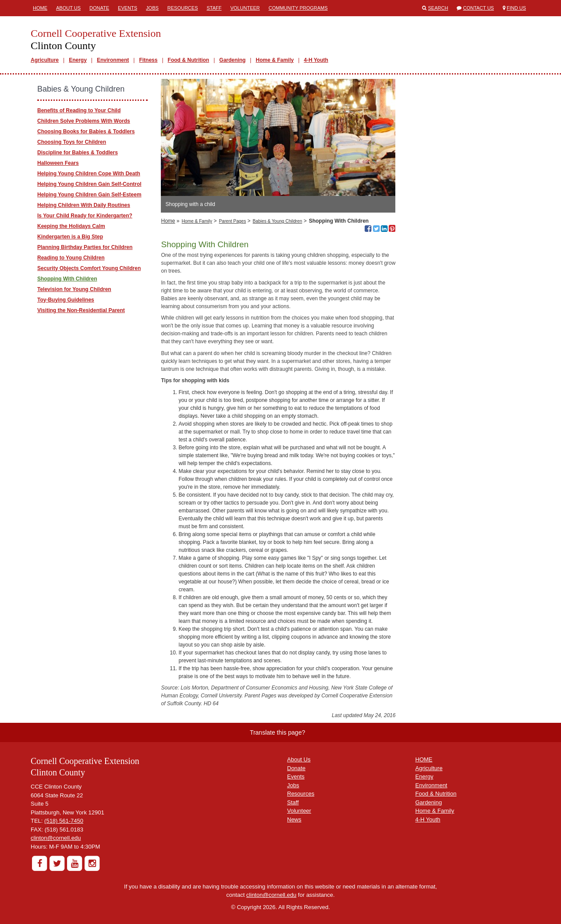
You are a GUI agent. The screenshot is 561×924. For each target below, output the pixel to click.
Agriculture (45, 60)
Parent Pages (233, 221)
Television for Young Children (74, 289)
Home (40, 8)
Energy (78, 60)
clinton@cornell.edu (56, 838)
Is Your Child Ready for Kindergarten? (85, 216)
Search (438, 8)
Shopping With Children (67, 279)
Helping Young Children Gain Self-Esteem (89, 195)
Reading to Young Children (71, 258)
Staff (214, 8)
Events (128, 8)
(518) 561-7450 (64, 821)
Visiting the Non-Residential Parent (81, 310)
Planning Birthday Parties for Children (85, 247)
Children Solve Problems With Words (84, 121)
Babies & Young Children (278, 221)
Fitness (148, 60)
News (294, 819)
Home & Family (275, 60)
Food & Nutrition (189, 60)
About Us (68, 8)
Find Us (516, 8)
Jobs (152, 8)
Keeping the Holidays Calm (71, 226)
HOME (424, 759)
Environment (113, 60)
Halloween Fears (58, 163)
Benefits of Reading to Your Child (79, 110)
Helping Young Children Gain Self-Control (89, 184)
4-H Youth (316, 60)
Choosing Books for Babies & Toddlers (86, 131)
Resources (183, 8)
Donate (99, 8)
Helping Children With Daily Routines (84, 205)
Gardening (232, 60)
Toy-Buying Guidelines (66, 300)
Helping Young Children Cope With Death (89, 174)
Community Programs (298, 8)
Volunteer (245, 8)
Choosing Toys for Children (72, 142)
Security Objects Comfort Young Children (89, 268)
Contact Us (478, 8)
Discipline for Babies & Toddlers (78, 153)
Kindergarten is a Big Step (70, 237)
